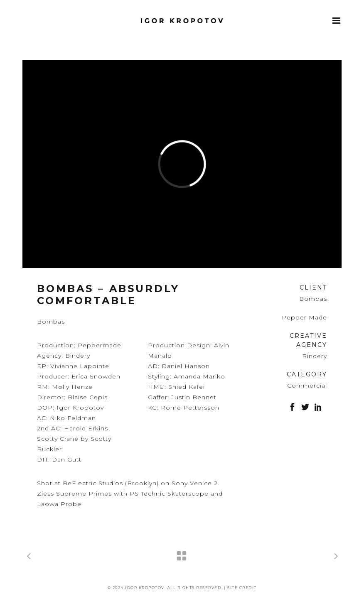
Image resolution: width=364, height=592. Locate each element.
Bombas (313, 299)
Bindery (315, 356)
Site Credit (242, 588)
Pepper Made (304, 317)
